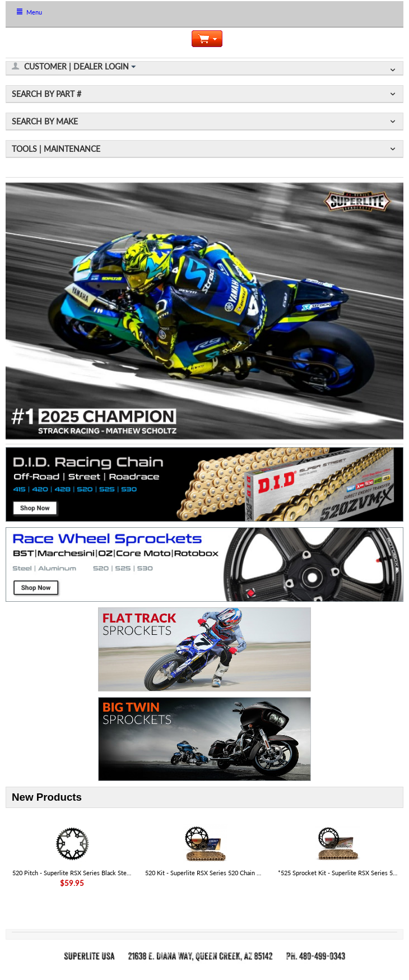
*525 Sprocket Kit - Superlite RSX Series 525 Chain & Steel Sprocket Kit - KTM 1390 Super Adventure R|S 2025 (338, 873)
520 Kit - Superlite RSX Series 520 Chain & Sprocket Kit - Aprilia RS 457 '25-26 (205, 873)
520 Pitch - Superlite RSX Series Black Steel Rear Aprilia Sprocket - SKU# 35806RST (72, 873)
